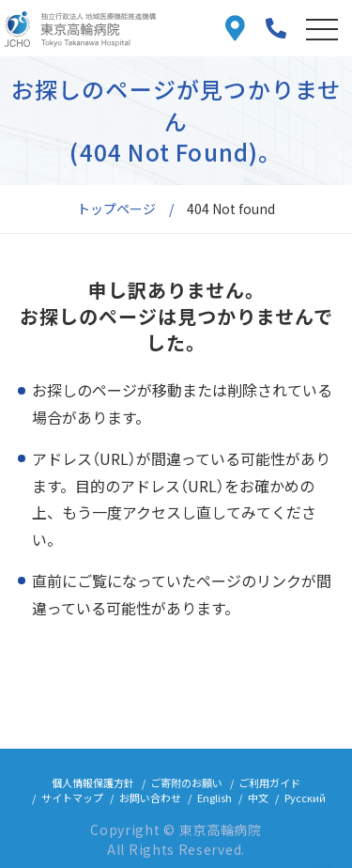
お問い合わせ (150, 798)
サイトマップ (72, 798)
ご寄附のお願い (186, 783)
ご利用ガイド (269, 783)
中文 (258, 798)
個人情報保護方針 (93, 783)
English (214, 798)
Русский (305, 798)
